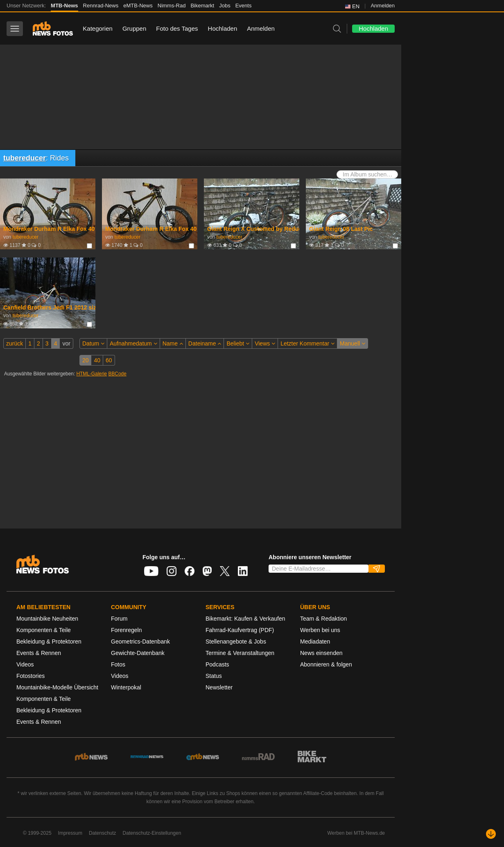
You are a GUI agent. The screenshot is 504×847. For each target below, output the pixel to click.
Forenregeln (127, 630)
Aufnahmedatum (133, 343)
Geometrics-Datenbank (140, 641)
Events (244, 6)
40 (97, 360)
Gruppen (134, 28)
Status (214, 676)
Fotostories (31, 676)
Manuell (353, 343)
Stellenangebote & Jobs (236, 641)
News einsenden (321, 653)
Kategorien (98, 28)
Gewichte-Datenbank (138, 653)
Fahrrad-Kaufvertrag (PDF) (240, 630)
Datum (93, 343)
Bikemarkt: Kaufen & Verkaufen (245, 619)
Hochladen (223, 28)
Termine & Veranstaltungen (240, 653)
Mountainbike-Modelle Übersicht (57, 687)
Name (173, 343)
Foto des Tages (177, 28)
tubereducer (25, 158)
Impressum (70, 833)
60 (109, 360)
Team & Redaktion (323, 619)
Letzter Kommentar (307, 343)
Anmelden (383, 6)
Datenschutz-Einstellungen (152, 833)
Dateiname (205, 343)
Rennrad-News (101, 6)
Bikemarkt (202, 6)
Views (265, 343)
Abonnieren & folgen (326, 664)
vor (66, 343)
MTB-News (64, 6)
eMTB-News (138, 6)
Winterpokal (126, 687)
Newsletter (219, 687)
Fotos (118, 664)
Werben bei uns (320, 630)
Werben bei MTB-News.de (356, 833)
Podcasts (217, 664)
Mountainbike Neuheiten (47, 619)
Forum (119, 619)
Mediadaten (315, 641)
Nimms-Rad (172, 6)
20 (86, 360)
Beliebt (238, 343)
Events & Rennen (39, 653)
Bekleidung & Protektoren (49, 641)
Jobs (225, 6)
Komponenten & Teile (44, 630)
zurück (15, 343)
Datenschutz (103, 833)
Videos (25, 664)
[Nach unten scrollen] (491, 834)
